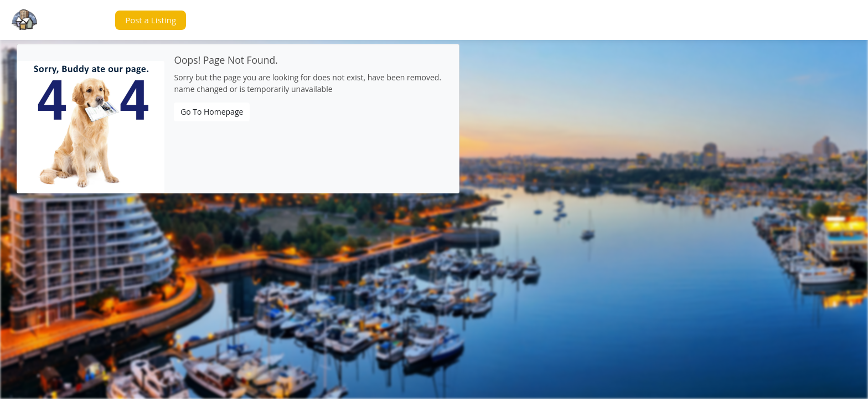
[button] (85, 20)
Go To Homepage (212, 112)
